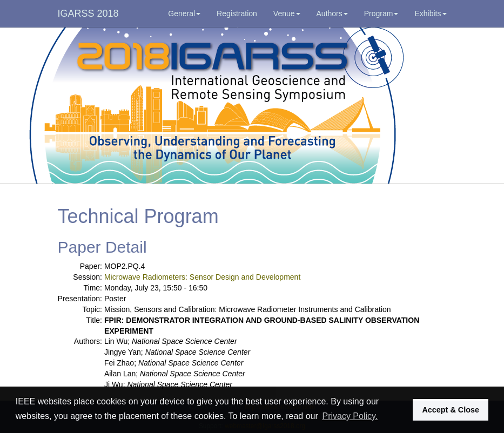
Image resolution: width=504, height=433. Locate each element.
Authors (332, 13)
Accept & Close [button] (451, 410)
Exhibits (430, 13)
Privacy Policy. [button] (350, 416)
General (184, 13)
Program (381, 13)
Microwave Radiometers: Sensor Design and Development (202, 277)
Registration (237, 13)
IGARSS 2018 (88, 13)
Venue (287, 13)
